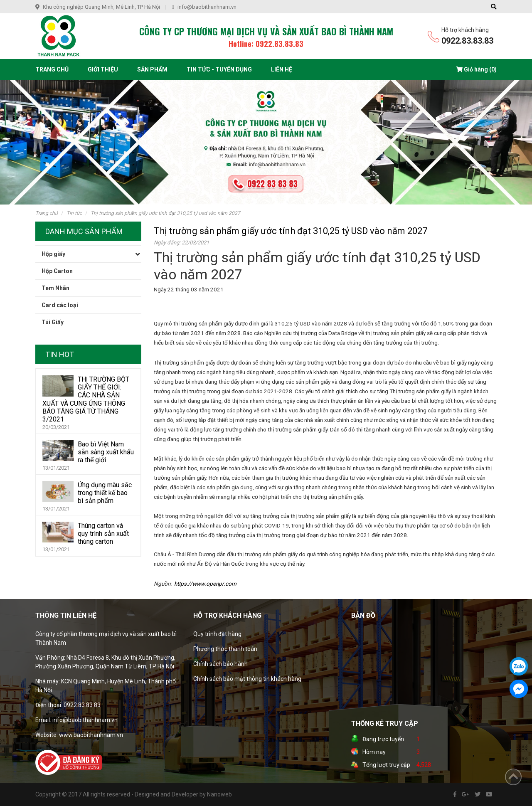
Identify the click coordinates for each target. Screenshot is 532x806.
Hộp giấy (53, 254)
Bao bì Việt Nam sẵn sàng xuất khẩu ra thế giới (106, 452)
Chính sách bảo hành (220, 664)
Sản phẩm (152, 69)
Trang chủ (52, 69)
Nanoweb (219, 794)
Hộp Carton (57, 271)
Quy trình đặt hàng (217, 634)
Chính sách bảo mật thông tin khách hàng (247, 679)
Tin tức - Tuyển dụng (219, 69)
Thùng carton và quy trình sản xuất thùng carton (103, 534)
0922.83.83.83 (467, 41)
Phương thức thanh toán (225, 649)
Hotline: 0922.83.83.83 (266, 44)
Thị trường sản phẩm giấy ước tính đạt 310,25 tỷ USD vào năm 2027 (165, 213)
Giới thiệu (103, 69)
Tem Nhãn (55, 288)
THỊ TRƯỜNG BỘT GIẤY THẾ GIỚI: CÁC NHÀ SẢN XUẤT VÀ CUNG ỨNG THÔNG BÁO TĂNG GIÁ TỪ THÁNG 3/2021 (86, 399)
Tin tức (74, 213)
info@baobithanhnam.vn (207, 7)
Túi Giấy (53, 322)
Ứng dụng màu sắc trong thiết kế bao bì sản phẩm (105, 493)
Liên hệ (282, 69)
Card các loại (60, 305)
